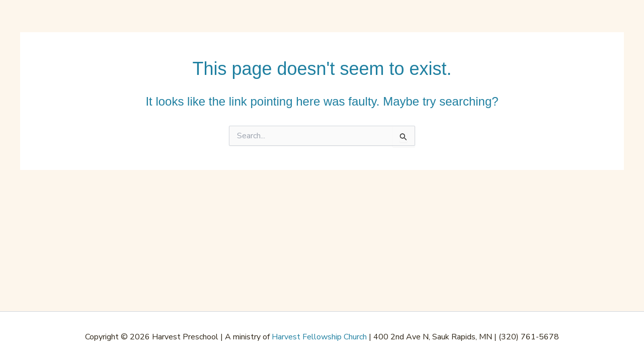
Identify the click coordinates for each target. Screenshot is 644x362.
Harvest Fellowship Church (319, 337)
